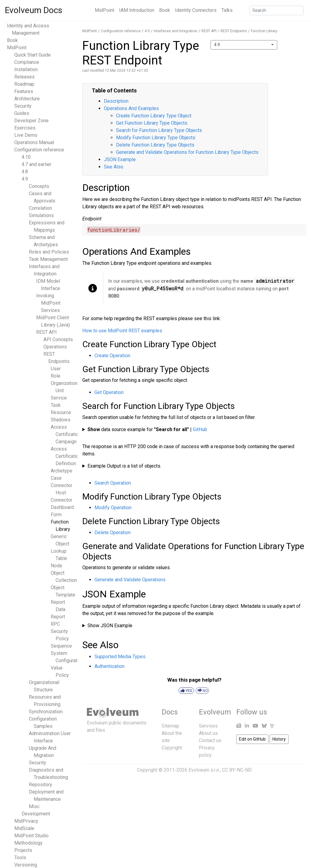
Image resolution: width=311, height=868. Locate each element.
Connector (62, 500)
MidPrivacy (26, 821)
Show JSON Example (110, 626)
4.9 (25, 179)
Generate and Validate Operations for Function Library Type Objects (187, 152)
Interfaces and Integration (176, 31)
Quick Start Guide (32, 55)
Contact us (210, 740)
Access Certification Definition (66, 456)
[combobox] (244, 45)
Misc (34, 806)
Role (56, 376)
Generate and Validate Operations (130, 580)
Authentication (109, 666)
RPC (55, 624)
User (56, 369)
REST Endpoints (234, 31)
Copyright (172, 748)
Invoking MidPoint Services (48, 303)
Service (59, 398)
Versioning (26, 865)
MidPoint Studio (31, 836)
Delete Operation (113, 533)
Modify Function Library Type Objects (156, 138)
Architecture (27, 99)
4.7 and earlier (36, 164)
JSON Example (120, 159)
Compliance (27, 62)
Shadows (61, 420)
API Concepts (58, 339)
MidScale (24, 828)
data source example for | (147, 429)
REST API (46, 332)
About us (208, 733)
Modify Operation (113, 508)
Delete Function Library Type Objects (155, 145)
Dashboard (62, 507)
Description (116, 101)
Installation (26, 69)
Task (56, 405)
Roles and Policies (49, 252)
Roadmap (24, 84)
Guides (22, 113)
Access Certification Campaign (66, 434)
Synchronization (46, 712)
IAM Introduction (137, 10)
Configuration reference (39, 150)
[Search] (277, 10)
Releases (24, 77)
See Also (114, 167)
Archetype (62, 471)
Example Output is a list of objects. (124, 466)
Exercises (25, 128)
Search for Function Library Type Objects (159, 130)
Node (56, 566)
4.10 (26, 157)
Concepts (39, 186)
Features (24, 91)
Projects (23, 850)
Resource (61, 412)
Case (56, 478)
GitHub (200, 429)
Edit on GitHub (252, 739)
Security (23, 106)
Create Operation (112, 356)
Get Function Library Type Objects (152, 123)
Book (165, 10)
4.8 (25, 172)
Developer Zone (31, 121)
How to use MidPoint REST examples (122, 331)
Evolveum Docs (34, 10)
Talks (227, 10)
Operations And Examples (131, 108)
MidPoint (104, 10)
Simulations (41, 215)
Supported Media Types (120, 657)
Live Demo (26, 135)
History (279, 739)
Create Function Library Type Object (154, 116)
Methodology (28, 843)
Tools (20, 858)
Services (208, 726)
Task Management (48, 259)
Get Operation (109, 392)
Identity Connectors (196, 10)
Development (36, 814)
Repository (41, 785)
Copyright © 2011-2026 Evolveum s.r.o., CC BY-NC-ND (194, 770)
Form (56, 515)
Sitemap (170, 726)
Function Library (264, 31)
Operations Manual (34, 142)
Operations (55, 347)
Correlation (40, 208)
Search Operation (113, 483)
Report (58, 617)
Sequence (61, 646)
